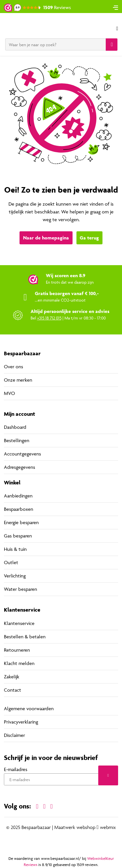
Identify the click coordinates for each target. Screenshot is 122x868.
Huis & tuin (15, 549)
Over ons (14, 366)
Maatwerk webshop (75, 827)
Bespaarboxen (19, 509)
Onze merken (18, 380)
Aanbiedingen (18, 496)
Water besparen (20, 589)
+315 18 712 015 (49, 318)
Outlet (11, 562)
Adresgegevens (20, 467)
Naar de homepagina (46, 238)
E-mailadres (16, 769)
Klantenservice (19, 623)
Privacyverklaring (21, 722)
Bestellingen (17, 440)
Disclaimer (14, 735)
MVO (9, 393)
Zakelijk (12, 677)
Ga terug (89, 238)
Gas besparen (18, 536)
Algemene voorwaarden (29, 708)
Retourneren (17, 650)
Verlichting (15, 576)
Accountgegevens (22, 454)
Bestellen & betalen (25, 637)
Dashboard (15, 427)
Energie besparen (21, 522)
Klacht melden (19, 663)
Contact (13, 690)
